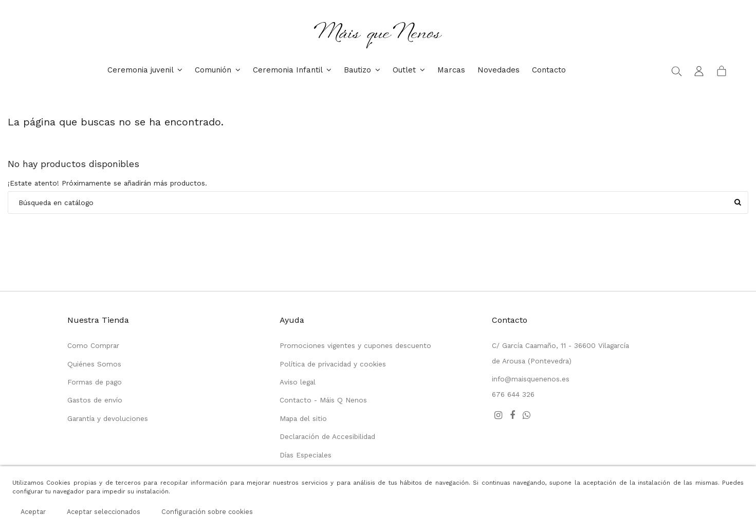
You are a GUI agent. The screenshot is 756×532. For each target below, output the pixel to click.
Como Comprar (93, 345)
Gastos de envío (95, 400)
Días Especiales (306, 455)
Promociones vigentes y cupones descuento (355, 345)
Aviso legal (298, 382)
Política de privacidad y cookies (333, 364)
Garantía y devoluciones (108, 418)
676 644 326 (513, 394)
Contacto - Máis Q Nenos (323, 400)
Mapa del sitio (303, 418)
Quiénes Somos (94, 364)
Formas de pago (95, 382)
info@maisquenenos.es (531, 379)
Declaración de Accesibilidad (327, 436)
